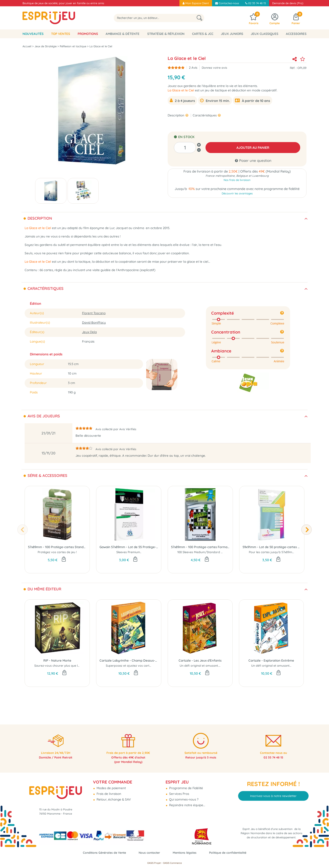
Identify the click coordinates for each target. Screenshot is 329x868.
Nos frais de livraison (237, 181)
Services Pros (179, 789)
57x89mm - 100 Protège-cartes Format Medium (200, 547)
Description (176, 115)
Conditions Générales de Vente (101, 853)
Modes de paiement (111, 783)
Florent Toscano (94, 313)
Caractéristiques (205, 115)
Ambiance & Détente (123, 34)
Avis (193, 68)
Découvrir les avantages (237, 194)
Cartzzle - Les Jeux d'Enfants (200, 660)
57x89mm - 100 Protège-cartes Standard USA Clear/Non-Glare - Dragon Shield (57, 547)
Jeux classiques (265, 34)
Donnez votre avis (214, 68)
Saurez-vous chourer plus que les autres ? (64, 666)
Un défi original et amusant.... (200, 666)
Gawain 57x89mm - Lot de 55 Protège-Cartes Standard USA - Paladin (129, 547)
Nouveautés (33, 34)
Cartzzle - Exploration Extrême (271, 660)
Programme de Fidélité (186, 783)
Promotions (88, 34)
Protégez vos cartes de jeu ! (57, 552)
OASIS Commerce (172, 863)
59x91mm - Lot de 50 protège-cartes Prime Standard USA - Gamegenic (272, 547)
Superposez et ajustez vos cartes (129, 666)
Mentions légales (186, 853)
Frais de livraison (108, 789)
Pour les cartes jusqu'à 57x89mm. (272, 552)
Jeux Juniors (232, 34)
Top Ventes (61, 34)
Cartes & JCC (203, 34)
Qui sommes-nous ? (183, 795)
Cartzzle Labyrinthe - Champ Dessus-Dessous (129, 660)
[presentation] (23, 530)
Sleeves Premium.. (129, 552)
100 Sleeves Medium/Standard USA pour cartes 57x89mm (218, 552)
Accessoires (296, 34)
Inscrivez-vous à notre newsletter (273, 791)
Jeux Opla (89, 332)
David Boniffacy (94, 323)
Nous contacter (149, 853)
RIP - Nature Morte (57, 660)
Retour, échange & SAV (113, 795)
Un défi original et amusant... (271, 666)
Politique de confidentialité (231, 853)
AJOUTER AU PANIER (253, 147)
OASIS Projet (154, 863)
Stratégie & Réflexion (166, 34)
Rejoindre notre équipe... (187, 800)
